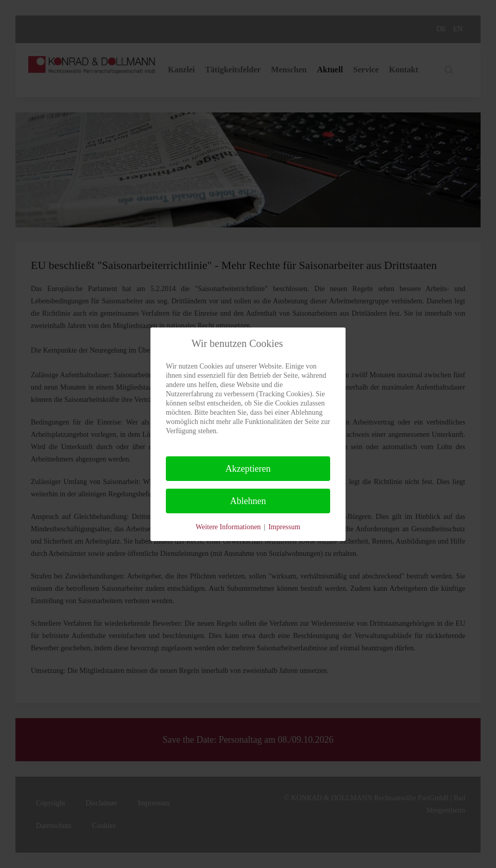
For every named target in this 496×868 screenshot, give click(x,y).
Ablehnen (248, 501)
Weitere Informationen (228, 527)
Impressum (284, 527)
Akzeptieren (248, 469)
